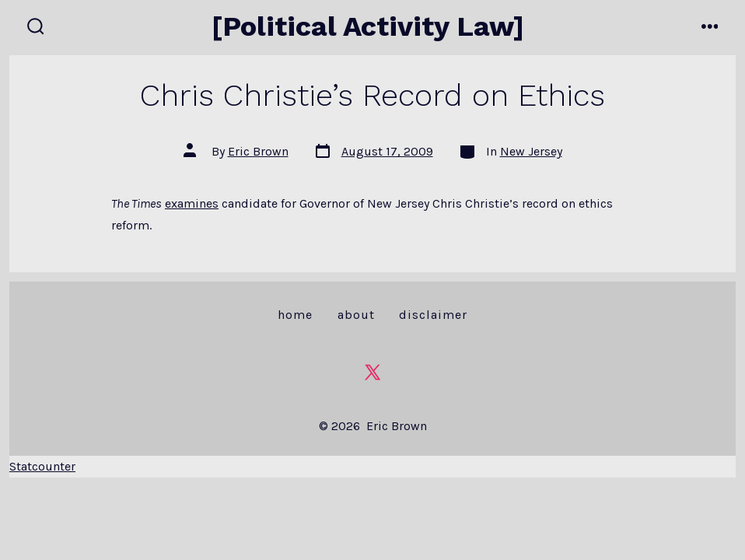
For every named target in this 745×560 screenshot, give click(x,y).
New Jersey (531, 151)
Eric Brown (258, 151)
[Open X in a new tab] (372, 372)
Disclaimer (433, 315)
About (356, 315)
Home (295, 315)
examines (192, 203)
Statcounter (42, 466)
